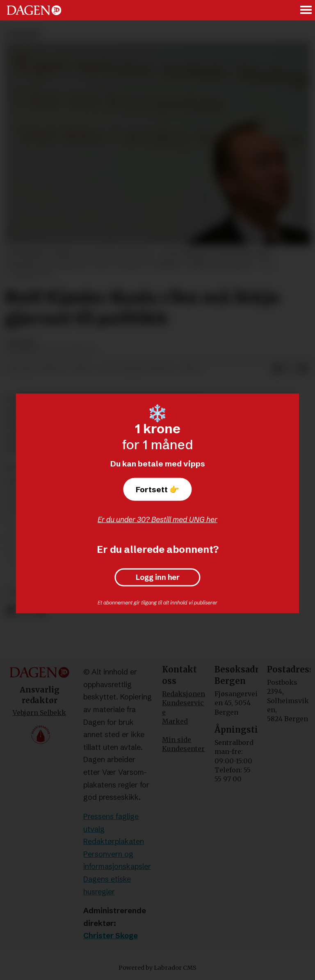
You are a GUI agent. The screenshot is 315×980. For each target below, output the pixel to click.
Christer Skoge (111, 936)
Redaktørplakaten (114, 841)
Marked (175, 721)
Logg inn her (158, 577)
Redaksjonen (184, 694)
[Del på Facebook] (11, 610)
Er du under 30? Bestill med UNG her (157, 519)
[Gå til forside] (34, 10)
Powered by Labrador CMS (157, 968)
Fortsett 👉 (157, 489)
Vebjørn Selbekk (39, 713)
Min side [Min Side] (177, 740)
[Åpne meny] (306, 10)
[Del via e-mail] (304, 369)
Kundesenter (183, 749)
